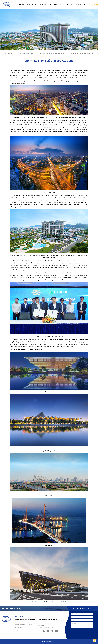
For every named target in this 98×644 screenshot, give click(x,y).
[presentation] (83, 632)
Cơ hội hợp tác (75, 5)
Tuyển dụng (83, 5)
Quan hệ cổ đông (65, 5)
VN (96, 5)
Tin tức (28, 5)
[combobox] (82, 620)
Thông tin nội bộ (11, 609)
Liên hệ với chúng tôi (81, 609)
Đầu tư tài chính (55, 5)
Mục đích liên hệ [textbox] (76, 620)
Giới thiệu (22, 5)
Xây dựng (34, 5)
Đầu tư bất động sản (43, 5)
